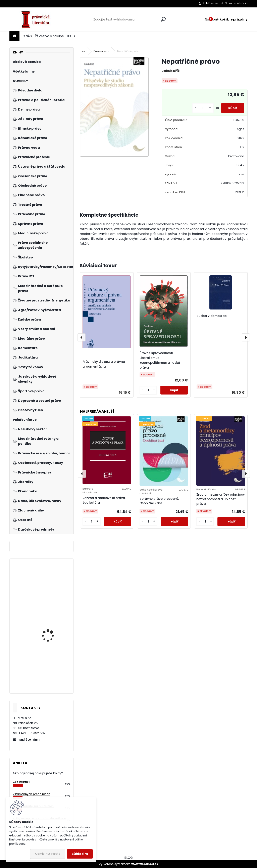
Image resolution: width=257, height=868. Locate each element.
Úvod (83, 51)
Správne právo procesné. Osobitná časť (159, 501)
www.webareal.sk (145, 864)
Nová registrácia (236, 3)
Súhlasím (80, 854)
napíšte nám (29, 739)
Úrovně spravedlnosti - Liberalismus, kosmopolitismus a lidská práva (160, 360)
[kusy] (201, 108)
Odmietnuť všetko (48, 854)
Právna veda (102, 51)
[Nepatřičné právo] (114, 107)
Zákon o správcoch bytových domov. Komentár (50, 586)
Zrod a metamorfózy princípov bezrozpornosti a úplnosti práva (221, 499)
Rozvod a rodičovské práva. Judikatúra (104, 500)
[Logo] (37, 19)
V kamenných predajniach (31, 794)
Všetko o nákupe (49, 36)
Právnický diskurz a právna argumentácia (104, 364)
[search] (163, 19)
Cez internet (21, 782)
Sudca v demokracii (212, 316)
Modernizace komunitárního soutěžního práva (48, 625)
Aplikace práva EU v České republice (50, 674)
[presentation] (82, 337)
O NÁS (27, 36)
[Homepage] (14, 36)
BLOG (71, 36)
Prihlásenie (210, 3)
